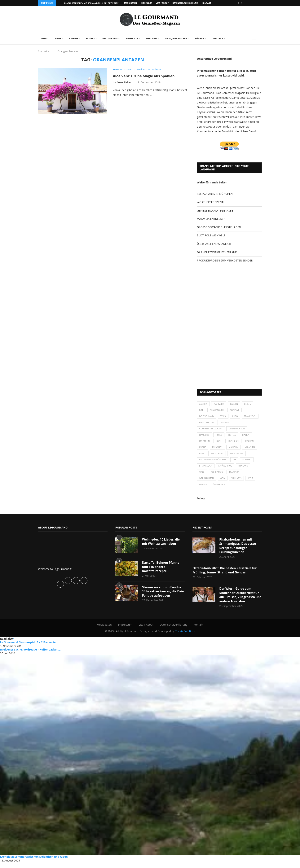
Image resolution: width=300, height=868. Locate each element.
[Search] (260, 39)
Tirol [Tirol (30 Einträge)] (202, 476)
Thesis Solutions (185, 637)
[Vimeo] (242, 3)
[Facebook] (238, 3)
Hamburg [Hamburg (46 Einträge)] (205, 437)
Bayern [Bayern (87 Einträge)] (236, 404)
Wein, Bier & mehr (176, 39)
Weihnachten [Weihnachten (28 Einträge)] (207, 483)
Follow (201, 503)
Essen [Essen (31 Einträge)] (224, 417)
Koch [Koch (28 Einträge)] (220, 443)
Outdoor (132, 39)
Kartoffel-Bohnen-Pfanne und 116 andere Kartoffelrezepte (161, 572)
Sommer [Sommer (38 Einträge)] (249, 463)
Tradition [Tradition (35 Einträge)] (236, 476)
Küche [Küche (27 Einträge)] (203, 450)
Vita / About (162, 3)
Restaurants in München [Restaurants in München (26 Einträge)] (213, 463)
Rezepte (74, 39)
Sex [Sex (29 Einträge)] (236, 463)
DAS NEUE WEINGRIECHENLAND (217, 252)
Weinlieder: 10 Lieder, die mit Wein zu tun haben (161, 546)
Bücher (199, 39)
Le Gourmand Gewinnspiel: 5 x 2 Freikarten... (30, 648)
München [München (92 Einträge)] (252, 450)
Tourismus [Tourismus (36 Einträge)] (218, 476)
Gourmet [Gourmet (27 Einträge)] (245, 424)
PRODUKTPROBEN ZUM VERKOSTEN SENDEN (225, 260)
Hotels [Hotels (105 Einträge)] (234, 437)
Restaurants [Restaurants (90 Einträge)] (238, 456)
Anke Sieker (124, 83)
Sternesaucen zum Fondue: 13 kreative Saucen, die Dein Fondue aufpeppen (163, 597)
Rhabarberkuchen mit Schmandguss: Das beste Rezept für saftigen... (100, 3)
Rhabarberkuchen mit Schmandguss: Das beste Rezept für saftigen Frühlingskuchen (238, 551)
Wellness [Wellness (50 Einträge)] (238, 483)
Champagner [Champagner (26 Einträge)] (218, 411)
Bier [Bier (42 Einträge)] (202, 411)
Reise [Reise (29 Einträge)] (202, 456)
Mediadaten (130, 3)
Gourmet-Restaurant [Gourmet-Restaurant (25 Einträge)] (211, 430)
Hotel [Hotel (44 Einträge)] (220, 437)
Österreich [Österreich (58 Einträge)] (220, 489)
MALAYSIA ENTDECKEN (211, 219)
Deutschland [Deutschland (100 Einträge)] (207, 417)
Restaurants (110, 39)
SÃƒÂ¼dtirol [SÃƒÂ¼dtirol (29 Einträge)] (226, 469)
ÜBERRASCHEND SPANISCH (214, 244)
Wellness (152, 39)
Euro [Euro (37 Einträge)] (237, 417)
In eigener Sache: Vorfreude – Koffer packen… (30, 655)
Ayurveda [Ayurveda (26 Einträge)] (220, 404)
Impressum (146, 3)
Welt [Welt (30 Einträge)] (253, 483)
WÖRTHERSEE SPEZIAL (211, 202)
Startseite (44, 51)
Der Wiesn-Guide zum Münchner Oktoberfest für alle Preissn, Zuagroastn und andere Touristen (239, 601)
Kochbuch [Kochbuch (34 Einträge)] (235, 443)
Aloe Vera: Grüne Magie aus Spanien (144, 76)
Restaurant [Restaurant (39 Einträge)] (218, 456)
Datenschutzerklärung (185, 3)
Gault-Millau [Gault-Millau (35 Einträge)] (226, 424)
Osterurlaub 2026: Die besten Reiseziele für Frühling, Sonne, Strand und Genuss (225, 576)
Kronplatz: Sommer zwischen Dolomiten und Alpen (34, 862)
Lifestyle (217, 39)
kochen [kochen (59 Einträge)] (252, 443)
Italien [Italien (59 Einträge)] (248, 437)
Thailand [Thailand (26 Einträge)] (245, 469)
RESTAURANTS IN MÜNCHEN (215, 194)
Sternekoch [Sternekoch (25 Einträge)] (206, 469)
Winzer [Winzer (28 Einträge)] (203, 489)
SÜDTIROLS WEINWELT (211, 235)
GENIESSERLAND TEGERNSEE (215, 210)
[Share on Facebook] (149, 102)
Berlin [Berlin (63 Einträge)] (250, 404)
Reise (58, 39)
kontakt (206, 3)
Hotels (90, 39)
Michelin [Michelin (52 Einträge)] (235, 450)
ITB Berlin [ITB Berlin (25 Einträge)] (205, 443)
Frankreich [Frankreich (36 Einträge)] (206, 424)
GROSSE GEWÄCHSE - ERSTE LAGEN (219, 227)
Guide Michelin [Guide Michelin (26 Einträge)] (238, 430)
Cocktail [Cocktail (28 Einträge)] (236, 411)
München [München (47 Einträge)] (218, 450)
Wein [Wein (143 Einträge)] (224, 483)
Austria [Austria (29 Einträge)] (204, 404)
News (44, 39)
